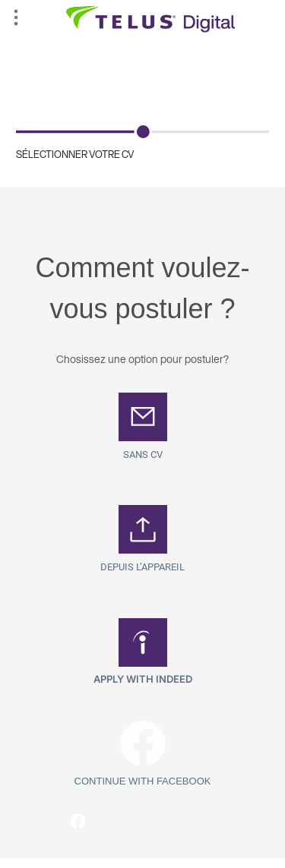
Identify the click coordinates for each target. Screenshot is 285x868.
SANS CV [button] (143, 455)
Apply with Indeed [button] (143, 679)
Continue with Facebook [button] (143, 781)
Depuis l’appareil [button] (142, 567)
